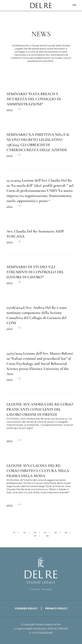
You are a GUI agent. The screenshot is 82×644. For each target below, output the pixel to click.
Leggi (10, 110)
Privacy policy (56, 608)
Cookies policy (26, 608)
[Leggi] (19, 109)
